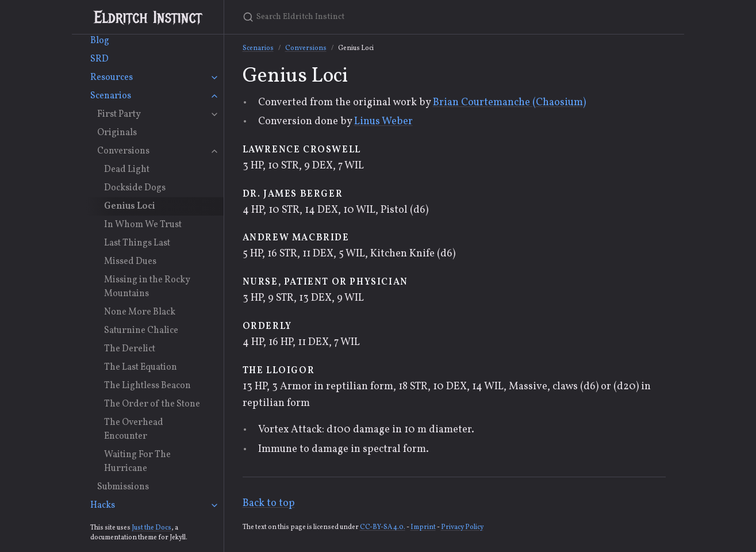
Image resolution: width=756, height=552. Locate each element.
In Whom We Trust (143, 225)
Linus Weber (383, 122)
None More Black (140, 312)
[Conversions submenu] (214, 151)
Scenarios (111, 96)
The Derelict (130, 349)
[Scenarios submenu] (214, 96)
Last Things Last (137, 243)
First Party (119, 114)
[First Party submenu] (214, 114)
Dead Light (127, 170)
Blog (100, 41)
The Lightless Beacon (147, 386)
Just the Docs (151, 528)
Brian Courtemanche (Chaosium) (509, 103)
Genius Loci (130, 206)
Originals (117, 133)
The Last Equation (141, 367)
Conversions (123, 151)
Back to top (269, 503)
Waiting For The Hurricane (137, 462)
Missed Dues (130, 262)
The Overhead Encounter (134, 430)
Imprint (423, 527)
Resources (112, 78)
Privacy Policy (462, 527)
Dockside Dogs (135, 188)
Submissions (123, 487)
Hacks (103, 505)
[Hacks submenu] (214, 505)
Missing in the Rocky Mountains (147, 287)
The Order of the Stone (152, 404)
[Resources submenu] (214, 78)
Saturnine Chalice (141, 331)
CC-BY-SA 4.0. (383, 527)
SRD (99, 59)
